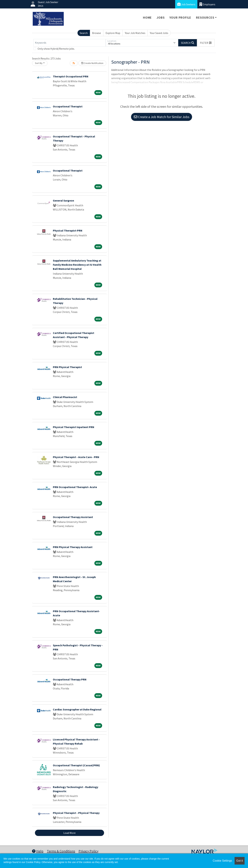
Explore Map (113, 33)
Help (38, 851)
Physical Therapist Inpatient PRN (74, 427)
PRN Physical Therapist (67, 367)
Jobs (161, 17)
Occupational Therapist (68, 106)
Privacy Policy (88, 851)
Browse (97, 33)
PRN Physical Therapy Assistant (73, 547)
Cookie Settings (222, 861)
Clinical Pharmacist (65, 397)
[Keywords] (70, 43)
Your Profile (180, 17)
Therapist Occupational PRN (71, 76)
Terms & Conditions (61, 851)
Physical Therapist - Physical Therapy (76, 813)
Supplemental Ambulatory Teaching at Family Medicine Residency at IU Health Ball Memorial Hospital (77, 265)
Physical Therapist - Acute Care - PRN (76, 457)
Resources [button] (205, 17)
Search (84, 33)
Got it (240, 861)
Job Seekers (186, 4)
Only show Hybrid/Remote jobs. (56, 49)
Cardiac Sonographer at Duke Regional (77, 709)
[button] (206, 43)
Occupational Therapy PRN (70, 679)
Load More (69, 833)
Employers (207, 4)
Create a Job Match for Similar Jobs (162, 117)
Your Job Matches (135, 33)
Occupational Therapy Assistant (73, 517)
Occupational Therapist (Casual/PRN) (76, 765)
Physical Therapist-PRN (68, 230)
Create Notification (92, 63)
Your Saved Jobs (159, 33)
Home (147, 17)
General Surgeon (63, 200)
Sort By (39, 63)
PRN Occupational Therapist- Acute (75, 487)
